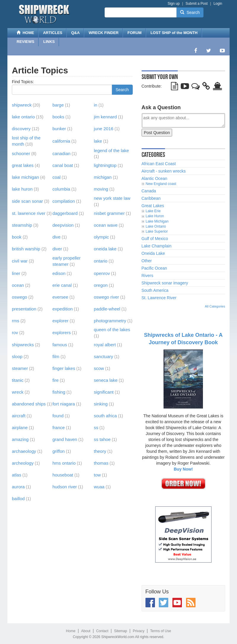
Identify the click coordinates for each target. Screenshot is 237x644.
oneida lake (105, 249)
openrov (102, 273)
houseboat (63, 475)
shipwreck (22, 105)
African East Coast (159, 164)
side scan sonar (27, 201)
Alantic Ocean (154, 178)
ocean (18, 285)
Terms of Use (161, 631)
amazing (20, 439)
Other (147, 261)
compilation (64, 201)
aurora (18, 487)
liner (16, 273)
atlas (17, 475)
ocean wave (106, 225)
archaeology (24, 451)
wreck (18, 392)
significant (104, 392)
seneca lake (106, 380)
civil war (20, 261)
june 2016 (104, 129)
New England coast (161, 184)
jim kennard (105, 117)
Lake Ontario (156, 226)
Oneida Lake (153, 253)
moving (101, 189)
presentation (24, 309)
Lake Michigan (157, 221)
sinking (101, 404)
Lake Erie (153, 211)
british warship (26, 249)
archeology (23, 463)
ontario (101, 261)
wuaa (99, 487)
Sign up (174, 4)
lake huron (22, 189)
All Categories (215, 306)
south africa (105, 416)
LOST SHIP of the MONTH (174, 33)
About (86, 631)
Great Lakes (153, 206)
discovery (21, 129)
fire (56, 380)
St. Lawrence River (159, 298)
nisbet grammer (109, 213)
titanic (18, 380)
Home (71, 631)
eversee (60, 297)
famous (60, 345)
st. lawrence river (29, 213)
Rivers (148, 276)
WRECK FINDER (104, 33)
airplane (20, 428)
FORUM (134, 33)
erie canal (62, 285)
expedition (63, 309)
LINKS (49, 42)
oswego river (107, 297)
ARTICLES (53, 33)
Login (218, 4)
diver (57, 249)
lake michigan (25, 177)
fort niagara (64, 404)
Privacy (138, 631)
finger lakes (64, 368)
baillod (18, 499)
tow (97, 475)
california (61, 141)
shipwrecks (23, 345)
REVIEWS (25, 42)
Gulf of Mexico (155, 239)
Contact (102, 631)
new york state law (112, 198)
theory (100, 451)
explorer (60, 321)
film (56, 356)
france (59, 428)
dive (57, 237)
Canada (149, 191)
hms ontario (64, 463)
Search (190, 12)
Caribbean (151, 198)
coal (57, 177)
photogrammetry (110, 321)
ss (96, 428)
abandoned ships (29, 404)
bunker (59, 129)
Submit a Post (197, 4)
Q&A (75, 33)
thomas (101, 463)
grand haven (65, 439)
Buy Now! (183, 469)
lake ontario (23, 117)
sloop (17, 356)
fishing (59, 392)
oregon (101, 285)
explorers (62, 333)
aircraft (19, 416)
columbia (61, 189)
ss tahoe (102, 439)
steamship (22, 225)
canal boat (63, 165)
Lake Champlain (157, 246)
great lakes (23, 165)
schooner (21, 153)
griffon (59, 451)
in (96, 105)
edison (59, 273)
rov (15, 333)
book (17, 237)
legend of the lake (111, 150)
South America (155, 290)
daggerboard (65, 213)
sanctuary (104, 356)
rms (16, 321)
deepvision (63, 225)
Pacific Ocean (154, 268)
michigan (103, 177)
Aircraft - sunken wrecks (164, 171)
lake (98, 141)
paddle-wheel (107, 309)
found (58, 416)
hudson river (65, 487)
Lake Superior (157, 231)
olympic (101, 237)
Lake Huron (155, 216)
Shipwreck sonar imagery (165, 283)
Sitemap (121, 631)
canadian (61, 153)
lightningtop (105, 165)
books (58, 117)
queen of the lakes (112, 330)
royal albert (105, 345)
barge (58, 105)
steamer (20, 368)
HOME (25, 33)
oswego (20, 297)
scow (99, 368)
